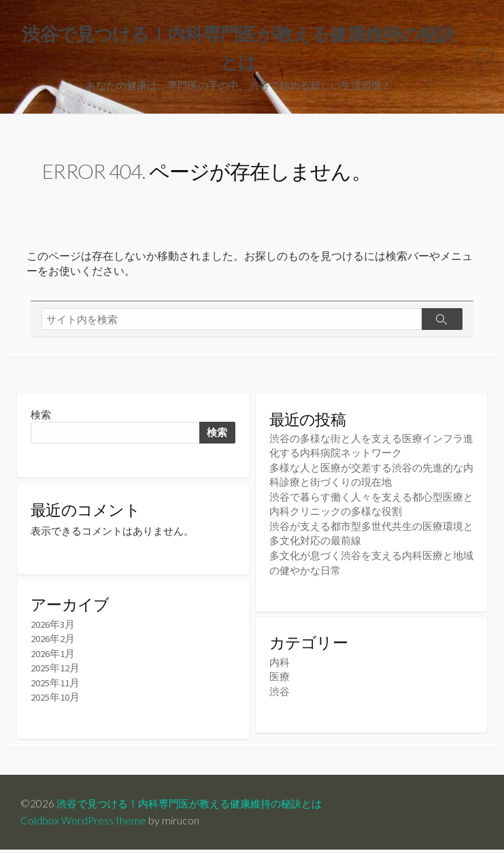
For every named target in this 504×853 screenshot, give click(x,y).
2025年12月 (55, 671)
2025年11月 (55, 685)
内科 (280, 662)
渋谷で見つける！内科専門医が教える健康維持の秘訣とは (198, 807)
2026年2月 (53, 642)
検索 (41, 416)
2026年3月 (53, 628)
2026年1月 (53, 657)
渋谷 (280, 690)
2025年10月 (55, 700)
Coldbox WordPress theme (84, 824)
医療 (280, 676)
